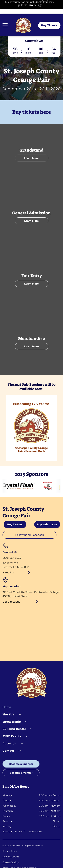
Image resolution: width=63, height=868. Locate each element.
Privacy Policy (10, 837)
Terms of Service (11, 842)
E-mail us (8, 558)
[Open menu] (5, 11)
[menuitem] (32, 694)
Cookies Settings (11, 848)
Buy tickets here (32, 98)
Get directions (11, 587)
